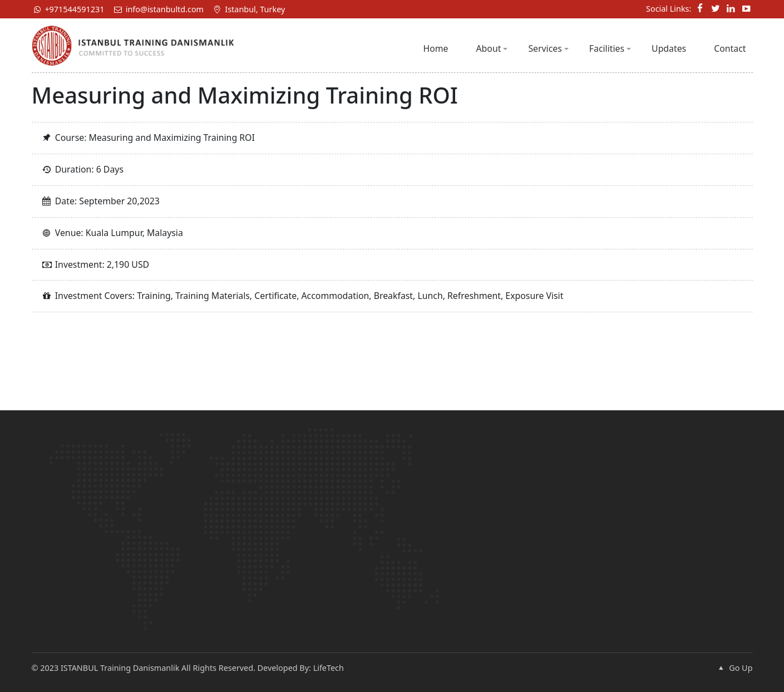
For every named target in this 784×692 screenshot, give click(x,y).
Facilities (610, 48)
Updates (669, 48)
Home (435, 48)
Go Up (734, 668)
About (492, 48)
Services (548, 48)
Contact (730, 48)
